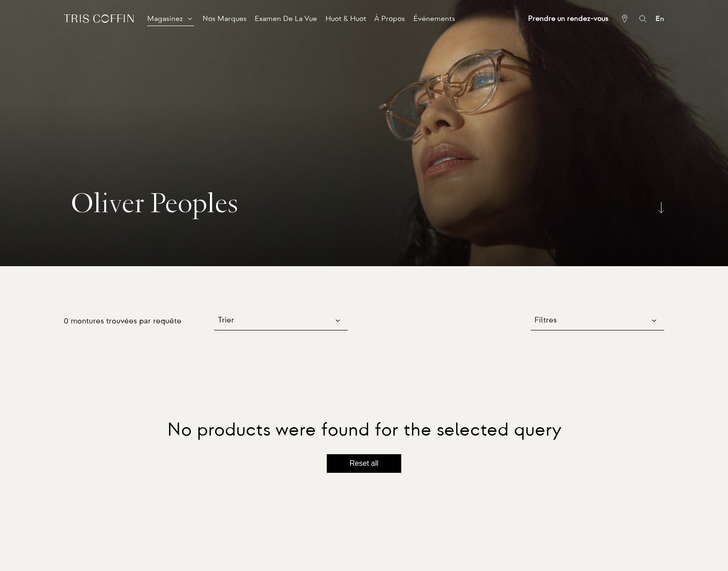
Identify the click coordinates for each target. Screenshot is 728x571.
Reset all (364, 463)
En (660, 19)
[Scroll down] (661, 207)
